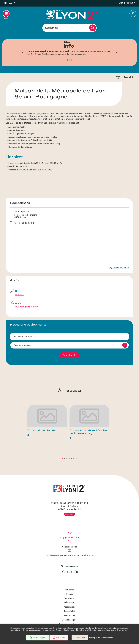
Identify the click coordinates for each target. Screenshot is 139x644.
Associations (70, 607)
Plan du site (69, 616)
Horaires (69, 514)
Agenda (70, 594)
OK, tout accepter (37, 638)
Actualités (70, 590)
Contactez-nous (70, 547)
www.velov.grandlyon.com (27, 307)
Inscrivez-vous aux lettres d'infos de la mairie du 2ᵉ (69, 556)
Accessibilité (69, 611)
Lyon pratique (127, 3)
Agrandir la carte (119, 267)
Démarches (69, 603)
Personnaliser (80, 638)
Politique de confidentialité (101, 638)
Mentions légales (69, 620)
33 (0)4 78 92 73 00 (70, 538)
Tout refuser (59, 638)
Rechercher (52, 28)
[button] (23, 53)
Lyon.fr (12, 3)
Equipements (69, 598)
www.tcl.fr (20, 295)
